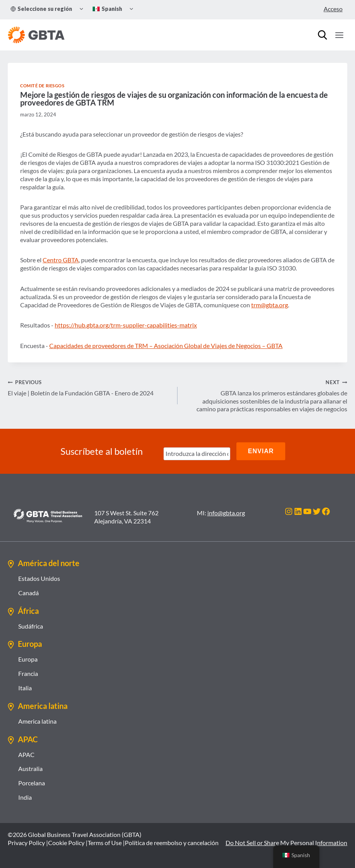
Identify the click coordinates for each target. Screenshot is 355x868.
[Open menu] (339, 35)
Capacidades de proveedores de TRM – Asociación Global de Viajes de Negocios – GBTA (166, 346)
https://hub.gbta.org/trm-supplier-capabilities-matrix (126, 325)
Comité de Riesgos (42, 86)
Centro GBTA (61, 260)
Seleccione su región (41, 9)
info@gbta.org (226, 513)
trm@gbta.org (270, 305)
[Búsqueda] (322, 35)
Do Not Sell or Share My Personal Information (286, 842)
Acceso (333, 9)
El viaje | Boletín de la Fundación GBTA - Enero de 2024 (90, 387)
